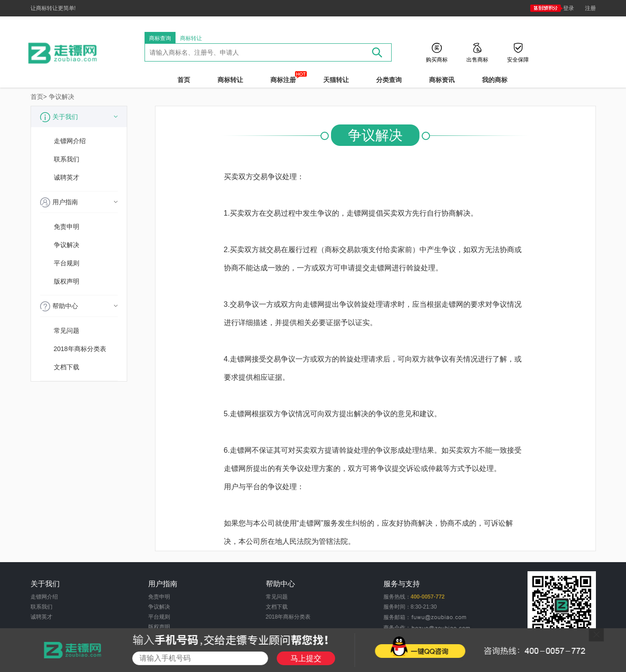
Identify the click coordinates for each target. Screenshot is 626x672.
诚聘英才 (67, 177)
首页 (184, 80)
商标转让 (191, 38)
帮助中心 (79, 306)
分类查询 (389, 80)
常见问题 (67, 331)
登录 (552, 8)
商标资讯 (442, 80)
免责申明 (67, 227)
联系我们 (67, 159)
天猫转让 (336, 80)
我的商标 (495, 80)
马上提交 (306, 659)
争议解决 (62, 97)
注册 (590, 8)
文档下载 (67, 367)
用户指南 (79, 202)
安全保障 (518, 59)
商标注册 (283, 80)
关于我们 (79, 117)
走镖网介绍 (70, 141)
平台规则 (67, 263)
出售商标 (477, 59)
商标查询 (160, 38)
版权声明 (67, 281)
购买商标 (437, 59)
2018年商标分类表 (80, 349)
